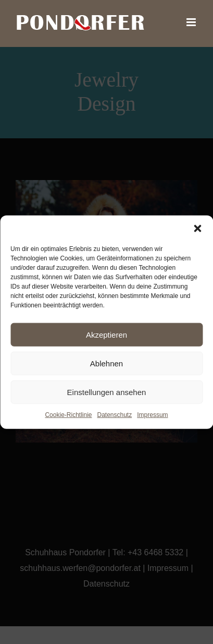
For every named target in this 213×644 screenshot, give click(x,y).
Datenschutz (115, 415)
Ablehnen (106, 363)
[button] (197, 229)
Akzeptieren (106, 334)
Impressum (152, 415)
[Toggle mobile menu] (192, 22)
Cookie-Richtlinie (68, 415)
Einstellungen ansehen (107, 392)
